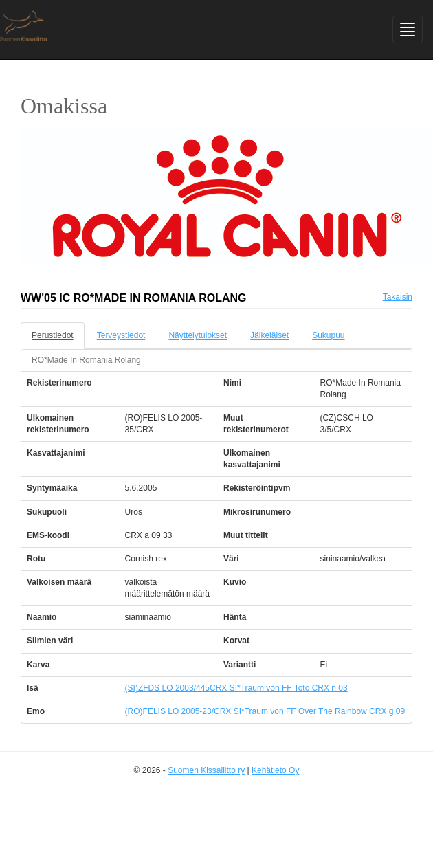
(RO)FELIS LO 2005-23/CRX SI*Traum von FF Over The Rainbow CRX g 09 (265, 711)
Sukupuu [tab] (328, 335)
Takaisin (398, 297)
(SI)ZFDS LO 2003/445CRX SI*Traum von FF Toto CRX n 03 (236, 688)
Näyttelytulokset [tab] (198, 335)
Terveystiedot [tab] (121, 335)
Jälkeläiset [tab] (269, 335)
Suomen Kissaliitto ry (206, 770)
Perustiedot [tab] (53, 335)
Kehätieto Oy (275, 770)
